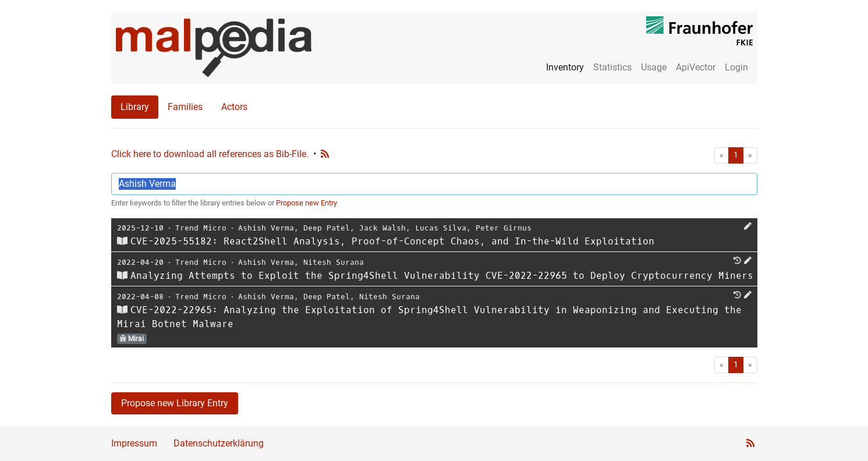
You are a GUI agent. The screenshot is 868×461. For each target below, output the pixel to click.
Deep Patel (327, 228)
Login (736, 67)
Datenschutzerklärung (219, 443)
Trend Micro (201, 228)
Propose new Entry (307, 203)
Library (135, 107)
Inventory (565, 67)
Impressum (134, 443)
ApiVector (696, 67)
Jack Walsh (382, 228)
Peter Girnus (504, 228)
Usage (654, 67)
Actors (234, 107)
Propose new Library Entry (175, 403)
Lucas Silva (441, 228)
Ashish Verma (266, 228)
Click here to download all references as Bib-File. (210, 154)
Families (185, 107)
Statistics (612, 67)
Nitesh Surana (334, 262)
